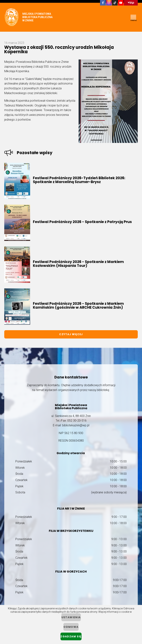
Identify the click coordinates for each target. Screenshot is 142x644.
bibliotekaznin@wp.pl (76, 425)
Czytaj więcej (71, 334)
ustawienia (71, 617)
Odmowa (71, 627)
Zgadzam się (71, 636)
